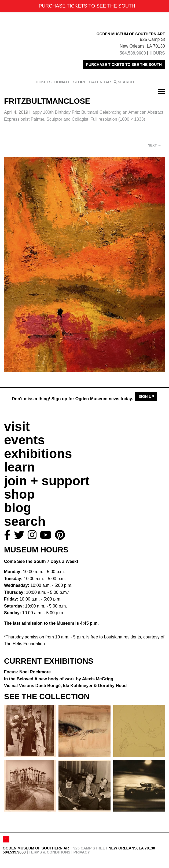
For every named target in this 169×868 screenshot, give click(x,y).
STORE (80, 82)
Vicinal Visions (65, 686)
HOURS (157, 53)
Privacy (82, 852)
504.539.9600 (133, 53)
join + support (47, 481)
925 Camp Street (90, 848)
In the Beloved (59, 679)
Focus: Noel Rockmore (27, 672)
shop (19, 494)
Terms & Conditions (49, 852)
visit (17, 426)
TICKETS (43, 82)
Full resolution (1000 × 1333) (118, 119)
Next (155, 145)
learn (19, 467)
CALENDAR (100, 82)
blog (18, 508)
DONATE (63, 82)
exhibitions (38, 454)
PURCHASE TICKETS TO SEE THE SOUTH (124, 65)
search (25, 521)
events (24, 440)
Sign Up (146, 397)
